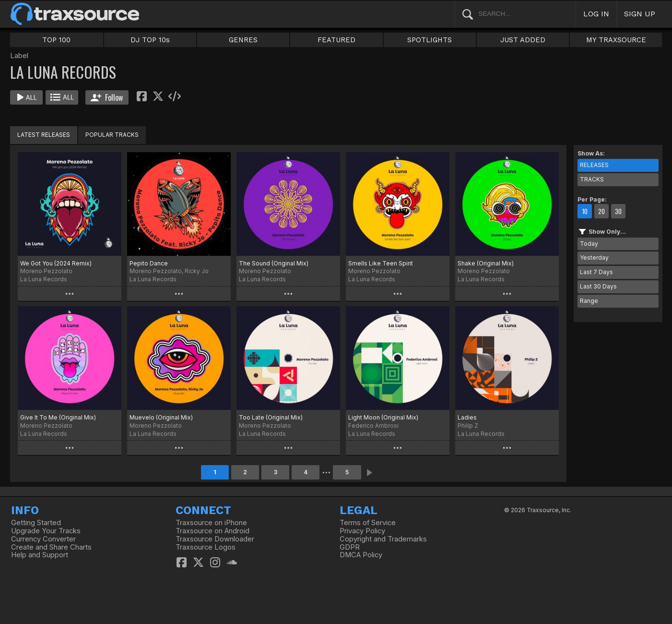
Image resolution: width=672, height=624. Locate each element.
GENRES (243, 40)
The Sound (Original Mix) (274, 263)
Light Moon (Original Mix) (383, 417)
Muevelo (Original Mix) (161, 417)
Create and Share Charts (51, 547)
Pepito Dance (149, 263)
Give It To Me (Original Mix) (58, 417)
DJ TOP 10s (150, 40)
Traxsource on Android (212, 531)
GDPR (350, 547)
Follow (107, 97)
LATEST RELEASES (44, 135)
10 (585, 211)
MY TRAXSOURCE (616, 40)
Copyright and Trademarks (383, 539)
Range (589, 301)
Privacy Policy (362, 531)
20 (601, 211)
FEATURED (336, 40)
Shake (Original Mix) (486, 263)
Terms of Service (368, 523)
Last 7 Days (596, 272)
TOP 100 (56, 40)
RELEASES (594, 165)
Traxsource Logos (206, 547)
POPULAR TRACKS (112, 135)
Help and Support (40, 555)
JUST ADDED (523, 40)
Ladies (467, 417)
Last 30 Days (598, 286)
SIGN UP (640, 14)
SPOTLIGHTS (430, 40)
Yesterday (594, 258)
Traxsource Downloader (215, 539)
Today (589, 244)
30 (618, 211)
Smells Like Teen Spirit (381, 263)
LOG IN (596, 14)
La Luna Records (44, 279)
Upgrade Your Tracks (46, 531)
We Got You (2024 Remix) (56, 263)
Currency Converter (43, 539)
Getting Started (36, 523)
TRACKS (592, 179)
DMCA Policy (361, 555)
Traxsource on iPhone (211, 523)
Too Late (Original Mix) (271, 417)
